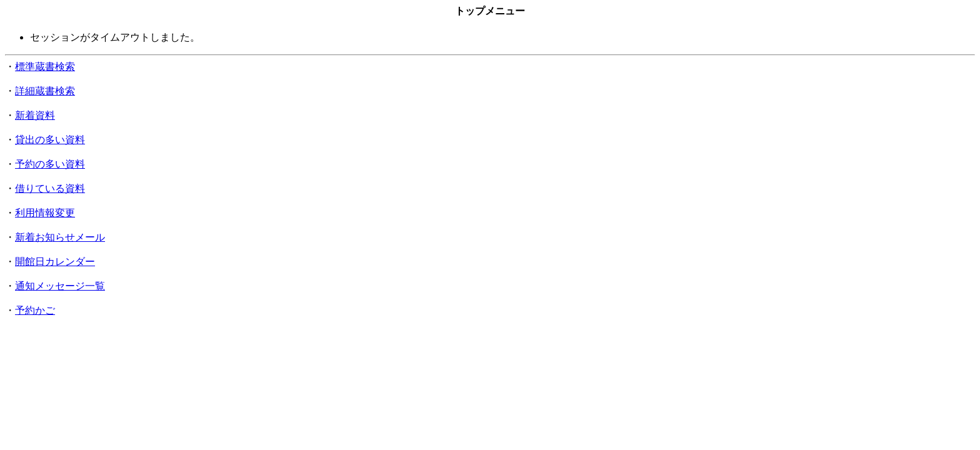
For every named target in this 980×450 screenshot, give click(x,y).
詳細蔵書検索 (45, 91)
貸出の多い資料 (50, 140)
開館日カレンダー (55, 262)
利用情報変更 (45, 213)
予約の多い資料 (50, 164)
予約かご (35, 310)
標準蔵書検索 (45, 67)
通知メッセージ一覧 (60, 286)
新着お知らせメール (60, 237)
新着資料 (35, 115)
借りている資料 (50, 188)
